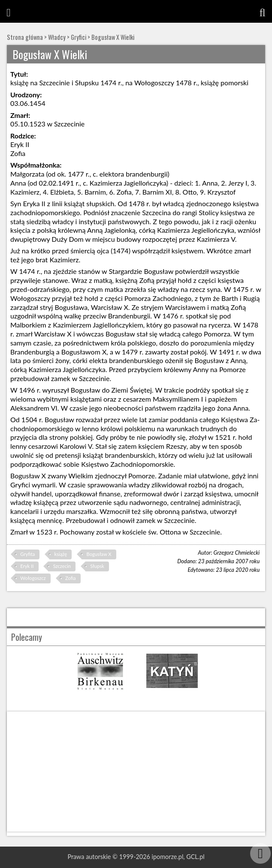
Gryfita (27, 554)
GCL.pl (195, 857)
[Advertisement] (136, 772)
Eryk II (27, 566)
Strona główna (25, 37)
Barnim (95, 192)
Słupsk (97, 566)
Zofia (71, 578)
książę (61, 554)
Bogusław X (99, 554)
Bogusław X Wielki (113, 37)
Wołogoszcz (33, 578)
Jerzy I (238, 183)
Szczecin (62, 566)
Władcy (57, 37)
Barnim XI (157, 192)
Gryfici (79, 37)
